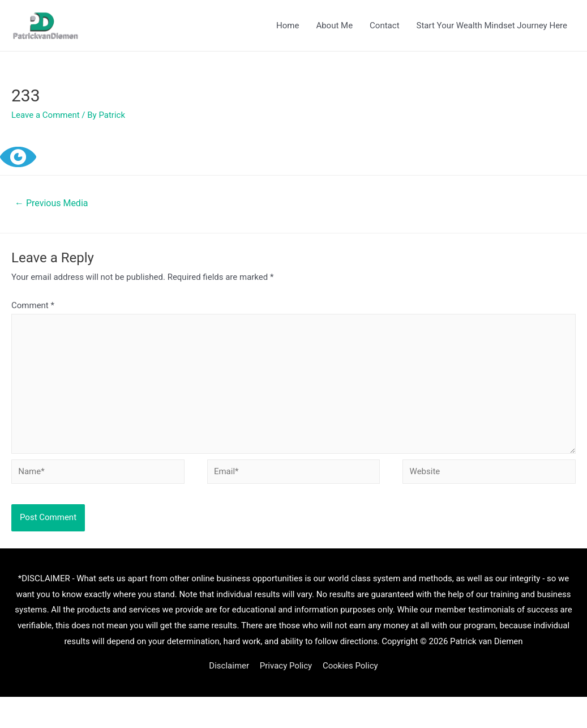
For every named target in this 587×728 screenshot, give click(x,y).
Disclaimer (229, 666)
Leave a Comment (46, 115)
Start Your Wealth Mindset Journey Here (492, 25)
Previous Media (51, 203)
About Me (334, 25)
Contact (384, 25)
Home (288, 25)
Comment (33, 305)
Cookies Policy (350, 666)
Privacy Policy (286, 666)
